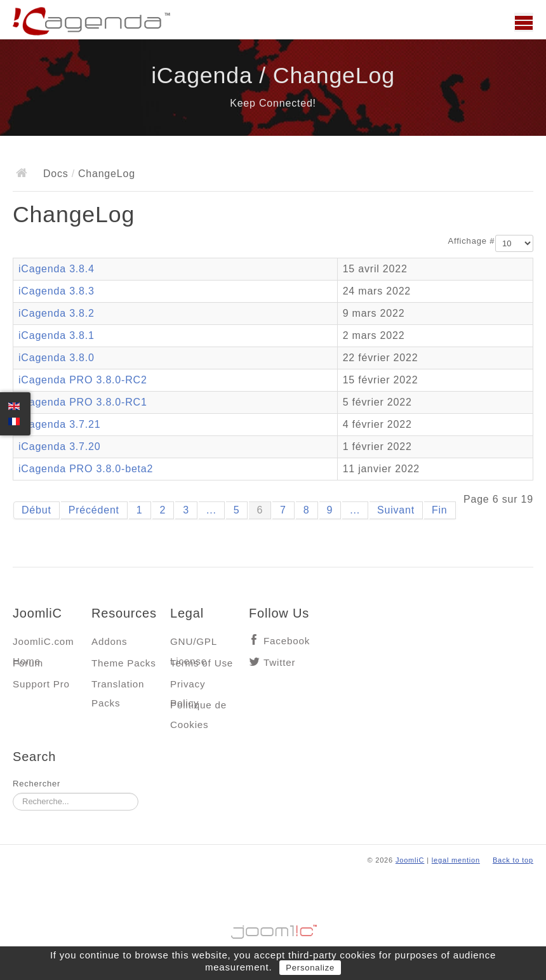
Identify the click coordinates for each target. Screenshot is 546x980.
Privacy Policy (188, 687)
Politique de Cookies (198, 708)
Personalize (310, 968)
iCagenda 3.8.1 (57, 335)
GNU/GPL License (193, 645)
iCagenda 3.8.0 (57, 358)
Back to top (513, 860)
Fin (440, 510)
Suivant (396, 510)
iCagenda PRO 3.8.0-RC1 (83, 402)
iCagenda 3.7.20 (59, 447)
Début (37, 510)
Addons (109, 641)
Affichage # (472, 241)
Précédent (94, 510)
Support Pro (41, 684)
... (211, 510)
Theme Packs (124, 663)
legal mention (456, 860)
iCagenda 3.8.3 (57, 291)
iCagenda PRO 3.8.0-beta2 (86, 469)
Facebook (287, 641)
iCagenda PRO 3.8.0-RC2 (83, 380)
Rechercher (37, 784)
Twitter (279, 662)
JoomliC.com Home (43, 645)
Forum (28, 663)
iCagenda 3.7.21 (59, 424)
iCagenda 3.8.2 (57, 313)
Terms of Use (202, 663)
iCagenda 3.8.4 (57, 269)
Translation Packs (118, 687)
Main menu (524, 22)
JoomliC (410, 860)
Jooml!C (273, 929)
